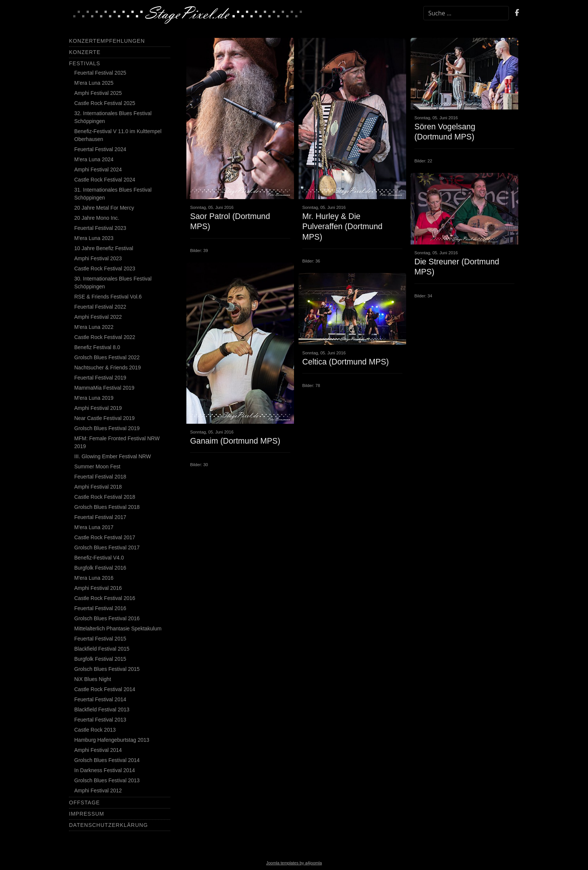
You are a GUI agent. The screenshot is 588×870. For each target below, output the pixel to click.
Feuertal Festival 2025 (100, 73)
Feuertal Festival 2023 (100, 228)
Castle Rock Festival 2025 (105, 103)
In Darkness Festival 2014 (105, 770)
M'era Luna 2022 (94, 327)
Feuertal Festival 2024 (100, 149)
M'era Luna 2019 (94, 398)
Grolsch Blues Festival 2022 (107, 357)
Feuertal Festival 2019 (100, 378)
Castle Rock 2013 (95, 730)
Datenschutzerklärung (108, 825)
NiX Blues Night (93, 679)
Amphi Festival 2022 (98, 317)
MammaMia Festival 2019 (104, 388)
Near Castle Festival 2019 (104, 418)
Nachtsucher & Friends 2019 (107, 367)
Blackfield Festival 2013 (102, 709)
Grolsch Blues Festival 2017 (107, 547)
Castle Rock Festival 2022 (105, 337)
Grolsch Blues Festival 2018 (107, 507)
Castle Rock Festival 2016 (105, 598)
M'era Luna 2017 (94, 527)
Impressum (87, 814)
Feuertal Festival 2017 (100, 517)
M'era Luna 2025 (94, 83)
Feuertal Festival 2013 (100, 720)
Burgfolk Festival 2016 (100, 568)
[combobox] (466, 13)
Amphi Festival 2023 (98, 258)
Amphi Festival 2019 (98, 408)
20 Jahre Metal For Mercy (104, 208)
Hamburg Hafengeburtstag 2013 (112, 740)
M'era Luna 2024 (94, 159)
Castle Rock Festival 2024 (105, 180)
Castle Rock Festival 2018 (105, 497)
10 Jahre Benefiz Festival (104, 248)
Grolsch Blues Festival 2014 (107, 760)
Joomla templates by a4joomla (294, 863)
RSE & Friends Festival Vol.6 (108, 297)
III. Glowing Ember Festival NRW (112, 456)
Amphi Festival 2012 (98, 790)
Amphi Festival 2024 (98, 169)
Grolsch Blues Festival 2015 (107, 669)
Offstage (84, 802)
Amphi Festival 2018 (98, 487)
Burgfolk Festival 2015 (100, 659)
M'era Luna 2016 (94, 578)
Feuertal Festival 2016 (100, 608)
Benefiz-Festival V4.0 (99, 558)
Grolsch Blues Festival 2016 (107, 618)
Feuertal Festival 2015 (100, 639)
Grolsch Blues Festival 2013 (107, 780)
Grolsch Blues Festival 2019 (107, 428)
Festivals (85, 63)
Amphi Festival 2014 (98, 750)
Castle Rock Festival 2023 (105, 268)
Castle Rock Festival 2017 (105, 537)
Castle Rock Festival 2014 (105, 689)
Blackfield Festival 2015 (102, 649)
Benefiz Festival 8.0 (97, 347)
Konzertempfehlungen (107, 41)
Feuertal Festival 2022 (100, 307)
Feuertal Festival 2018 (100, 477)
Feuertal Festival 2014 (100, 699)
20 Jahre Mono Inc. (97, 218)
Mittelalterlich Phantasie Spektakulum (118, 628)
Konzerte (85, 52)
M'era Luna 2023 (94, 238)
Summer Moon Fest (97, 466)
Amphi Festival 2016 (98, 588)
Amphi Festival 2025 (98, 93)
